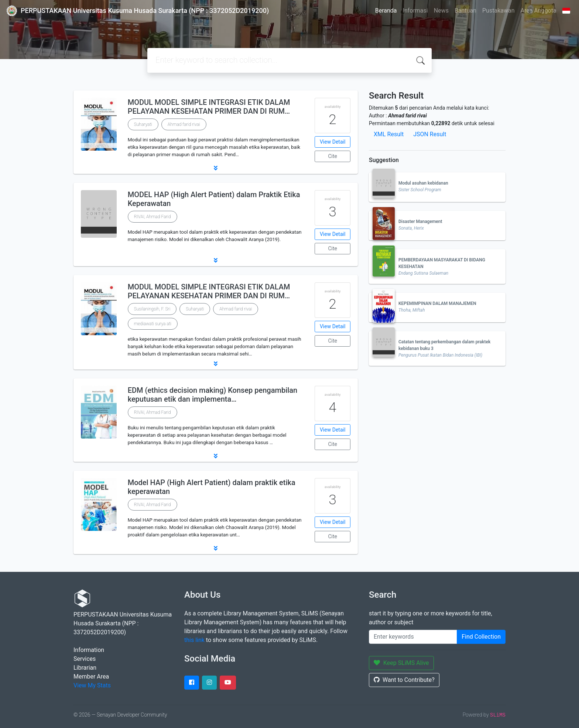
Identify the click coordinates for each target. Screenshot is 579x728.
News (441, 11)
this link (194, 640)
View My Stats (92, 685)
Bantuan (465, 11)
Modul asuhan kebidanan (423, 183)
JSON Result (430, 134)
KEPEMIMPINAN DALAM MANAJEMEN (437, 303)
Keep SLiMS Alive (401, 663)
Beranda (386, 11)
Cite (333, 156)
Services (85, 659)
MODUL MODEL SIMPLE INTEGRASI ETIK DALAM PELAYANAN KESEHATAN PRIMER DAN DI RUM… (209, 107)
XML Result (389, 134)
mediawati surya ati (153, 324)
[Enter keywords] (413, 637)
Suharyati (143, 124)
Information (89, 650)
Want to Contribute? (404, 680)
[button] (216, 168)
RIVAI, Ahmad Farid (153, 217)
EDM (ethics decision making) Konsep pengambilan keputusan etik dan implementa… (213, 395)
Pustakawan (498, 11)
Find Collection (481, 637)
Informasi (415, 11)
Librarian (85, 668)
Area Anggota (539, 11)
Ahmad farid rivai (184, 124)
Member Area (91, 677)
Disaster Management (420, 222)
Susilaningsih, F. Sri (152, 309)
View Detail (333, 142)
